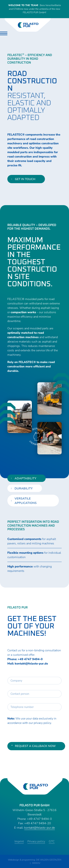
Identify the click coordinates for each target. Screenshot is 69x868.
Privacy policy (36, 841)
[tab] (26, 478)
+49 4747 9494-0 (30, 659)
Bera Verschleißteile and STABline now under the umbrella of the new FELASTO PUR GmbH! (35, 9)
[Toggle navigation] (4, 33)
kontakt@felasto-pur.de (31, 664)
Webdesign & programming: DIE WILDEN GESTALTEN (35, 860)
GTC (52, 841)
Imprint (19, 841)
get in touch (23, 179)
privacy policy (42, 723)
